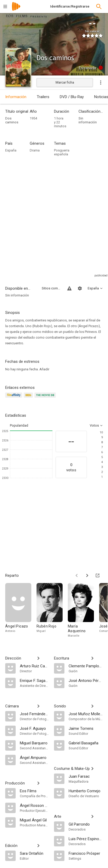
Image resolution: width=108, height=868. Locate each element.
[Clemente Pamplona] (86, 666)
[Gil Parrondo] (86, 824)
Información (16, 97)
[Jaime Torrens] (86, 728)
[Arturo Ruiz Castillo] (34, 666)
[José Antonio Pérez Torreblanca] (86, 680)
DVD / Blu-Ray (72, 97)
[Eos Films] (34, 791)
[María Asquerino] (83, 612)
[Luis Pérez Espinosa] (86, 839)
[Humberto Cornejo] (86, 791)
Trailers (43, 97)
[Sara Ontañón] (34, 853)
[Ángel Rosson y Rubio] (34, 805)
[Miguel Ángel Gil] (34, 820)
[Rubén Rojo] (52, 612)
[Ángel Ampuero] (34, 757)
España (11, 150)
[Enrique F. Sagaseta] (34, 680)
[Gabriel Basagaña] (86, 743)
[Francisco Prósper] (86, 853)
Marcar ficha (65, 82)
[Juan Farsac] (86, 776)
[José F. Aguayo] (34, 728)
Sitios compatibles (51, 288)
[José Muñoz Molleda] (86, 714)
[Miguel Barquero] (34, 743)
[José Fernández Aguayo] (34, 714)
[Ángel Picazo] (21, 612)
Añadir (44, 369)
